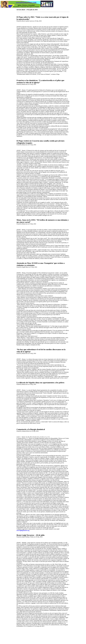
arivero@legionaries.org (23, 530)
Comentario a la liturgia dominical (31, 429)
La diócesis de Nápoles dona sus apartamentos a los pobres (40, 383)
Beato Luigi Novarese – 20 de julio (31, 535)
